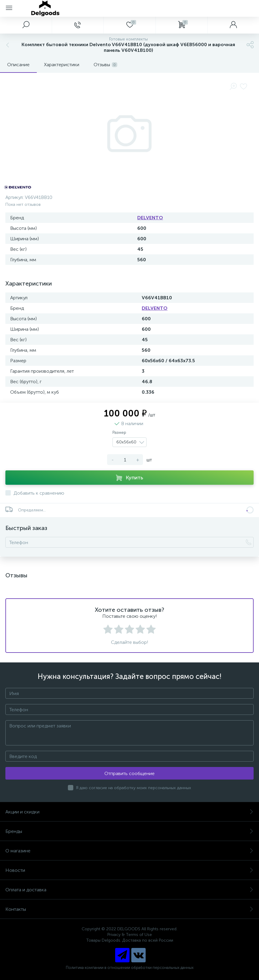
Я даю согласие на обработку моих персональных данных (134, 788)
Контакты (129, 909)
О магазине (129, 851)
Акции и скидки (129, 812)
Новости (129, 870)
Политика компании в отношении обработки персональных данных (130, 968)
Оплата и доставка (129, 890)
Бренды (129, 831)
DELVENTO (150, 218)
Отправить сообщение (129, 773)
